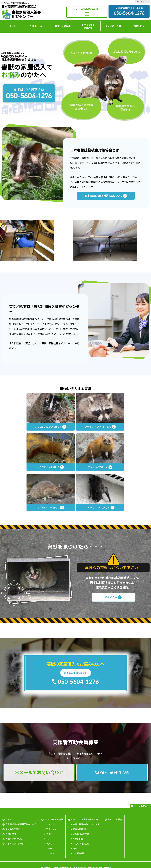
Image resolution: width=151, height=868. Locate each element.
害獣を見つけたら (14, 839)
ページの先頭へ (142, 806)
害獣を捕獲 (78, 839)
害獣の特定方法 (80, 829)
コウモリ (50, 849)
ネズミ (49, 844)
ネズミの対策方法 (81, 844)
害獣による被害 (63, 26)
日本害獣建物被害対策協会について (106, 196)
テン (48, 839)
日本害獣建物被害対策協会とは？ (21, 824)
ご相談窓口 (138, 26)
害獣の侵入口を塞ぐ (82, 834)
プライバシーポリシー (16, 844)
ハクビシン (51, 824)
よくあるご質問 (113, 26)
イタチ (49, 834)
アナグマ (50, 853)
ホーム (13, 26)
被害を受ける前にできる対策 (86, 824)
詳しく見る (113, 597)
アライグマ (51, 829)
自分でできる (88, 27)
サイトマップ (142, 2)
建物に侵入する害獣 (54, 819)
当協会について (38, 26)
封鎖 (75, 849)
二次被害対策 (79, 853)
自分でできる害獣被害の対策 (85, 819)
